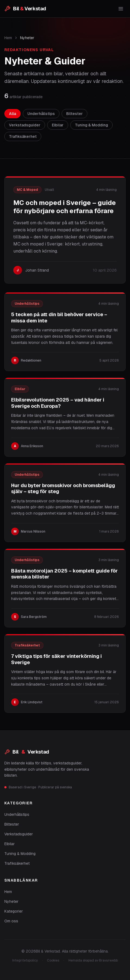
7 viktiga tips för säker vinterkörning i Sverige (56, 659)
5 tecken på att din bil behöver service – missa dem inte (59, 318)
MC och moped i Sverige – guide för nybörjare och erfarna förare (65, 207)
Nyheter (11, 901)
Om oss (11, 921)
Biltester (12, 824)
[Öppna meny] (121, 9)
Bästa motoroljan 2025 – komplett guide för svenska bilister (64, 574)
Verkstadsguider (19, 834)
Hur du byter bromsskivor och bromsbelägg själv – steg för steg (63, 489)
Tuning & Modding (20, 854)
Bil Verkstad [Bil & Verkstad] (27, 752)
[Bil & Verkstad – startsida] (25, 9)
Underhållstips (17, 814)
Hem (8, 38)
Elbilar (9, 844)
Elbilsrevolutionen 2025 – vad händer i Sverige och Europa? (58, 403)
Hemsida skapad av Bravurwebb (93, 960)
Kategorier (14, 911)
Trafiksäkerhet (17, 863)
